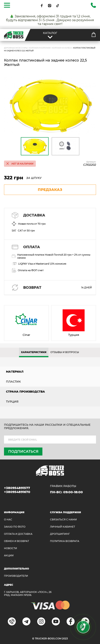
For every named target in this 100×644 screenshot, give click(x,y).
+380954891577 (17, 488)
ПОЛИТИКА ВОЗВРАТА (65, 541)
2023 (65, 639)
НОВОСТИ (10, 548)
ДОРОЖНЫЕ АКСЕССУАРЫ (16, 48)
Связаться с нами (63, 519)
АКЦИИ (9, 555)
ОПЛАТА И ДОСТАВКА (18, 534)
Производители (16, 576)
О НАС (8, 519)
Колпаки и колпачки (40, 48)
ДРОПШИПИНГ (60, 534)
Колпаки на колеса (62, 48)
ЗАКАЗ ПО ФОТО (15, 527)
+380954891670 (17, 492)
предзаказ (50, 190)
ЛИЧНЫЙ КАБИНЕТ (62, 527)
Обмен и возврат (16, 541)
